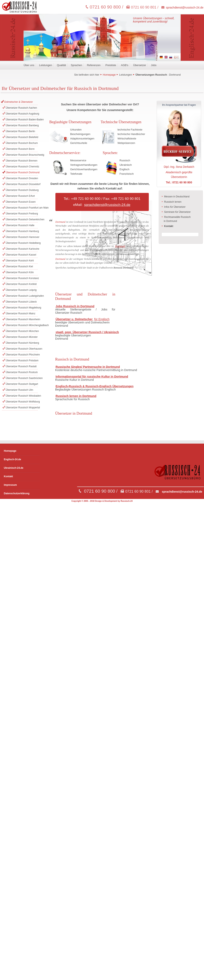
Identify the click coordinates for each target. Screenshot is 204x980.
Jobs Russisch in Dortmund (75, 306)
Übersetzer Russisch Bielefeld (22, 137)
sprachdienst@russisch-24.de (185, 7)
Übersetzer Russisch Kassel (21, 255)
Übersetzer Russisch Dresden (22, 178)
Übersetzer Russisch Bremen (22, 161)
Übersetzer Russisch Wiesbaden (22, 396)
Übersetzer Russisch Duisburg (22, 190)
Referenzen (94, 65)
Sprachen (76, 65)
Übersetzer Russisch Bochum (22, 143)
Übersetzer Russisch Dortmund (22, 172)
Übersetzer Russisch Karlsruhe (22, 249)
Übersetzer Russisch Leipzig (21, 290)
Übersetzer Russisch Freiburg (22, 214)
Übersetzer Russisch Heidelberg (22, 243)
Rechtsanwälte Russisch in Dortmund (176, 219)
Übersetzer (140, 65)
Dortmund (175, 75)
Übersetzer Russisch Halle (20, 225)
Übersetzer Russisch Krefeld (21, 284)
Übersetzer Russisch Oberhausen (22, 349)
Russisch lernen (171, 202)
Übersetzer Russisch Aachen (21, 108)
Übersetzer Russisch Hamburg (22, 231)
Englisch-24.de (12, 459)
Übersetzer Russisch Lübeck (21, 302)
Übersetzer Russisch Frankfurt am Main (22, 208)
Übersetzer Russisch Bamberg (22, 125)
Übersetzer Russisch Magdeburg (22, 308)
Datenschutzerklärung (17, 493)
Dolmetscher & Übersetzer (19, 102)
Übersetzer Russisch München (22, 331)
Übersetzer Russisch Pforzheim (22, 355)
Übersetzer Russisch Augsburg (22, 114)
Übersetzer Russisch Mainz (21, 313)
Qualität (61, 65)
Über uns (29, 65)
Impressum (10, 485)
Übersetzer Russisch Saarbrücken (22, 378)
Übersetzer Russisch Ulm (19, 390)
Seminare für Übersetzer (176, 212)
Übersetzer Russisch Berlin (20, 131)
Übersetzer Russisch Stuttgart (22, 384)
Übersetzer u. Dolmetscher (74, 319)
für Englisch (102, 319)
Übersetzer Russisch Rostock (22, 372)
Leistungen (46, 65)
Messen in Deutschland (175, 197)
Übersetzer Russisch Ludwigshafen (22, 296)
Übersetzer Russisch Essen (21, 202)
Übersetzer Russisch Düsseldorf (22, 184)
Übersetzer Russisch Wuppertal (22, 408)
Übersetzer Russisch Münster (22, 337)
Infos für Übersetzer (173, 207)
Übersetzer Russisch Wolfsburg (22, 402)
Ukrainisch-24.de (14, 468)
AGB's (125, 65)
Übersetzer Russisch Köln (20, 272)
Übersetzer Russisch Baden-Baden (22, 120)
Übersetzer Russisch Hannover (22, 237)
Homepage (109, 75)
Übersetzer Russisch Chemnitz (22, 167)
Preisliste (111, 65)
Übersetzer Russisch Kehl (20, 261)
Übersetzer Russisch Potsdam (22, 361)
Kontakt (8, 476)
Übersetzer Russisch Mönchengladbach (22, 325)
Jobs (154, 65)
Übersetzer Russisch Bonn (20, 149)
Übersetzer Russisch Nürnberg (22, 343)
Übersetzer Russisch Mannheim (22, 319)
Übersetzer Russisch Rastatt (21, 366)
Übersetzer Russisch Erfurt (20, 196)
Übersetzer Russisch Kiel (19, 266)
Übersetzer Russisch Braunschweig (22, 155)
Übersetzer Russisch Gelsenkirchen (22, 219)
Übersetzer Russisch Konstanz (22, 278)
